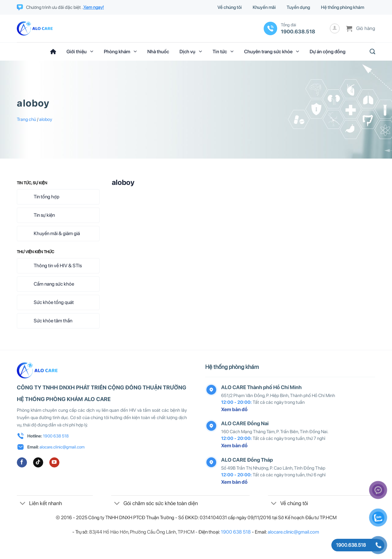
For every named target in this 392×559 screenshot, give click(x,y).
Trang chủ (26, 119)
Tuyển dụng (298, 7)
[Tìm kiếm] (371, 52)
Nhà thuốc (158, 52)
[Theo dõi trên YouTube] (54, 463)
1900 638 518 (56, 436)
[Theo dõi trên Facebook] (22, 463)
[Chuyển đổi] (23, 504)
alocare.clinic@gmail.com (62, 447)
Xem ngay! (94, 7)
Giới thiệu (80, 51)
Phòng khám (120, 51)
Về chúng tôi (230, 7)
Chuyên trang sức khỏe (272, 51)
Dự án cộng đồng (328, 52)
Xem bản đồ (234, 409)
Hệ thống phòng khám (343, 7)
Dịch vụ (191, 51)
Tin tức (223, 51)
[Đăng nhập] (335, 28)
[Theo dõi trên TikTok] (38, 463)
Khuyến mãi (264, 7)
